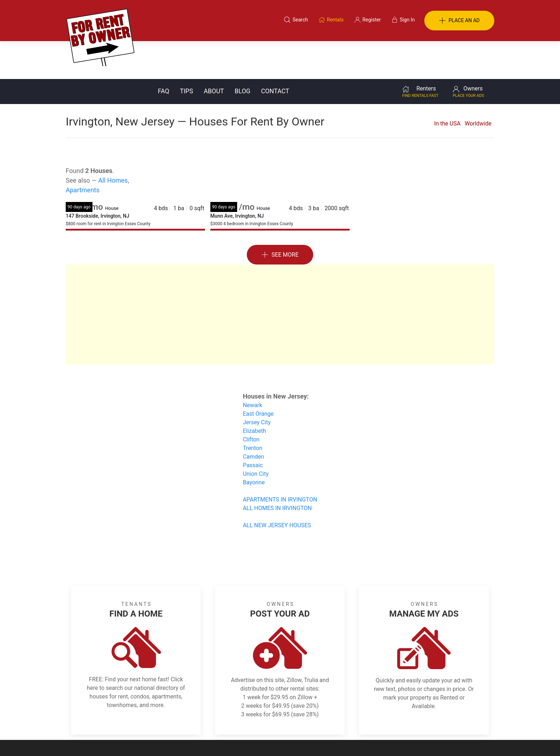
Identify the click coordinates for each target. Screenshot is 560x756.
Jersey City (257, 384)
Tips (187, 53)
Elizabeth (254, 393)
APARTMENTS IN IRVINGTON (280, 462)
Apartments (83, 152)
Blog (242, 53)
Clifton (251, 402)
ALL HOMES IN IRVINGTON (277, 470)
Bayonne (254, 444)
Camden (254, 419)
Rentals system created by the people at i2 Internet (392, 740)
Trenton (253, 410)
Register (400, 721)
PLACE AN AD (459, 21)
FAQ (164, 53)
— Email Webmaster (472, 740)
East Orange (258, 376)
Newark (252, 367)
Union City (256, 436)
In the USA (447, 86)
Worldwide (478, 86)
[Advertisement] (280, 277)
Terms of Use (206, 721)
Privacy (285, 721)
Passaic (253, 427)
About (214, 53)
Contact (275, 53)
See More (280, 217)
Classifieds (163, 721)
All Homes (113, 142)
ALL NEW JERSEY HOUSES (277, 487)
